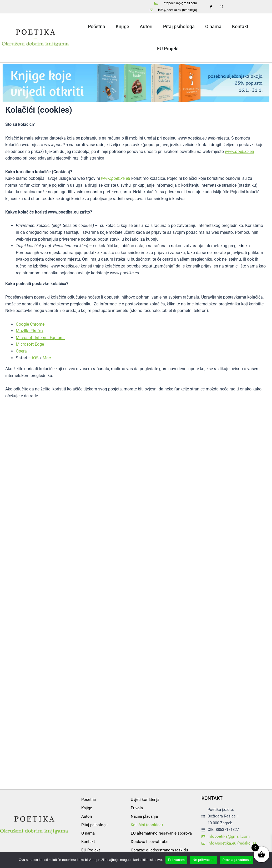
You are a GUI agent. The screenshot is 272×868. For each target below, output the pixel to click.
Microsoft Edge (30, 344)
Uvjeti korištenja (145, 800)
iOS (35, 358)
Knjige (122, 26)
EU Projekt (168, 49)
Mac (47, 358)
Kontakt (240, 26)
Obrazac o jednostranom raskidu (159, 850)
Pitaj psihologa (179, 26)
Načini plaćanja (144, 816)
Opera (21, 351)
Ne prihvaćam (203, 860)
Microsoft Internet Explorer (40, 338)
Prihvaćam (177, 860)
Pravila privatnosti (236, 860)
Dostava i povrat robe (150, 842)
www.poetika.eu (240, 152)
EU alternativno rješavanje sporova (161, 833)
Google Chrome (30, 324)
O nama (213, 26)
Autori (146, 26)
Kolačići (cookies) (147, 825)
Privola (137, 808)
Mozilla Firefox (30, 331)
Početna (97, 26)
